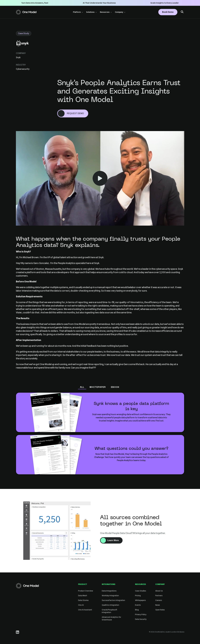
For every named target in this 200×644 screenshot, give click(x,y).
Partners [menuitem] (159, 596)
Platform (78, 12)
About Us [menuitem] (159, 591)
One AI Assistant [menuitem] (85, 610)
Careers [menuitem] (159, 600)
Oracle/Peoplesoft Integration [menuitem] (109, 611)
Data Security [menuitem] (141, 619)
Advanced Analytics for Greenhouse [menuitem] (111, 618)
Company (120, 12)
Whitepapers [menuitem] (140, 600)
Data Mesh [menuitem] (83, 596)
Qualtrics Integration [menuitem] (110, 605)
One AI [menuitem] (81, 605)
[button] (182, 12)
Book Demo (168, 12)
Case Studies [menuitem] (141, 591)
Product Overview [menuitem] (86, 591)
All (82, 387)
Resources (106, 12)
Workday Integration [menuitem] (110, 596)
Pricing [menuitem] (138, 596)
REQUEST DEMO (75, 113)
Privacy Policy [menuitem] (141, 614)
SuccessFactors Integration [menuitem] (113, 600)
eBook (115, 387)
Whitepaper (98, 387)
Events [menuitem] (138, 605)
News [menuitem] (158, 605)
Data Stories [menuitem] (83, 600)
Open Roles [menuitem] (160, 610)
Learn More (115, 541)
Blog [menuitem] (137, 610)
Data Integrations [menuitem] (109, 591)
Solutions (91, 12)
